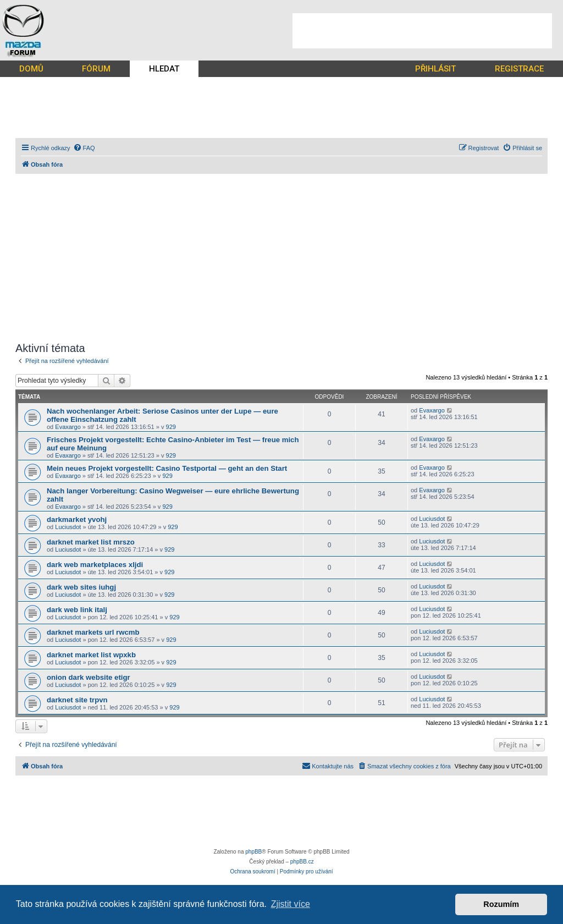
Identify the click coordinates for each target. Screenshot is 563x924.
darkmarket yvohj (77, 519)
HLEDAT (164, 69)
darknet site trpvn (77, 700)
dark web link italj (77, 610)
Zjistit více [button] (291, 904)
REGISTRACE (519, 69)
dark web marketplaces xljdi (95, 565)
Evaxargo (68, 427)
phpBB (253, 852)
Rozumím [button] (501, 904)
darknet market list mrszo (91, 542)
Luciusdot (68, 527)
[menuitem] (84, 148)
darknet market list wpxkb (91, 655)
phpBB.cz (302, 862)
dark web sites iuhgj (81, 587)
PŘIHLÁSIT (435, 69)
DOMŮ (31, 69)
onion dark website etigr (89, 677)
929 (171, 427)
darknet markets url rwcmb (93, 632)
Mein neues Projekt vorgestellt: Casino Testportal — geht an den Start (167, 468)
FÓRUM (96, 69)
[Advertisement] (422, 31)
